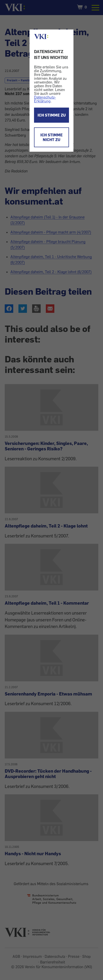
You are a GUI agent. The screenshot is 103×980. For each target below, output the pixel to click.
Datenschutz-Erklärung (45, 99)
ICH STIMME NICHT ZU (51, 137)
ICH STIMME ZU (52, 115)
